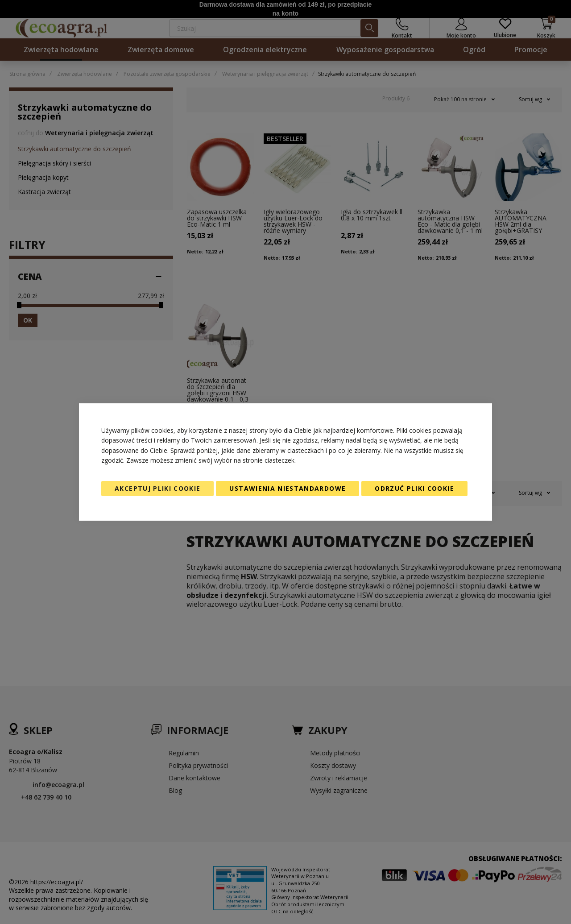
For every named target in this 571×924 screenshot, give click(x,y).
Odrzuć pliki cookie (414, 488)
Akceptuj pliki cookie (157, 488)
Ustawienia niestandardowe (288, 488)
